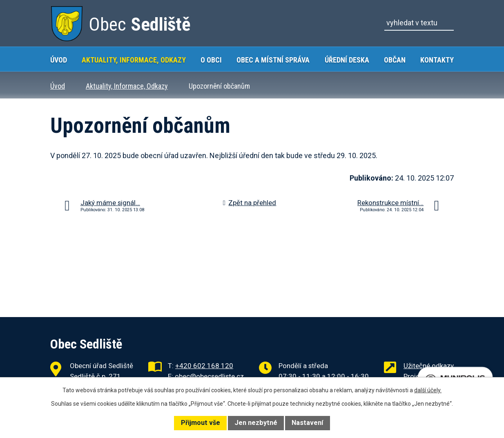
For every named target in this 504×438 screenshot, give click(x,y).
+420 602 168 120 (204, 366)
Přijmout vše (201, 423)
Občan (395, 60)
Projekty (416, 376)
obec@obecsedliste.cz (209, 376)
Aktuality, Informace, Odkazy (134, 60)
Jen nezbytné (256, 423)
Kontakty (437, 60)
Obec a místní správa (273, 60)
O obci (211, 60)
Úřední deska (347, 60)
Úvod (59, 60)
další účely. (428, 390)
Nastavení (307, 423)
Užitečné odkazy (429, 366)
